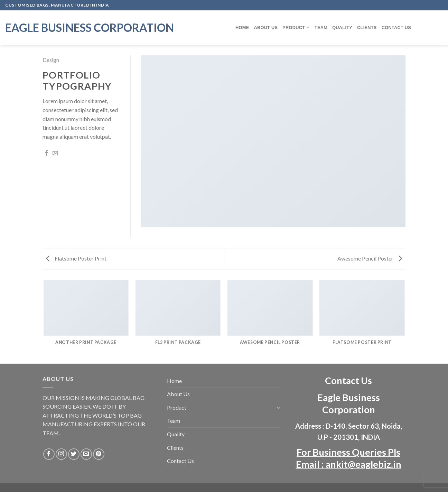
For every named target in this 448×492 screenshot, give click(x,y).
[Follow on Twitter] (74, 454)
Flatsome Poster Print (76, 258)
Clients (367, 28)
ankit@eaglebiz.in (363, 464)
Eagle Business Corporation (90, 28)
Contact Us (396, 28)
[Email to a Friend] (55, 153)
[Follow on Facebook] (49, 454)
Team (321, 28)
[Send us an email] (86, 454)
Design (51, 60)
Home (242, 28)
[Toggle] (278, 407)
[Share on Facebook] (47, 153)
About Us (266, 28)
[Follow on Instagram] (61, 454)
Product (296, 28)
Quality (342, 28)
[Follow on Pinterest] (99, 454)
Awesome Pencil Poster (370, 258)
